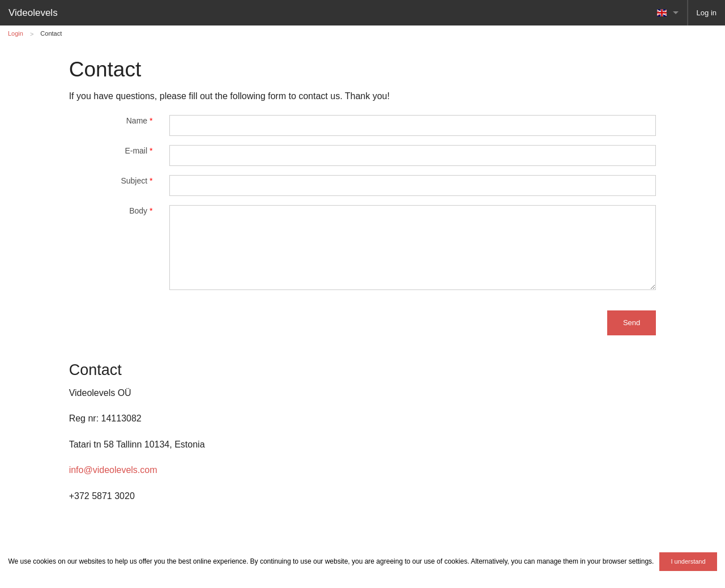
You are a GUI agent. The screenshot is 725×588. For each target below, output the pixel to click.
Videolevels (33, 13)
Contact (51, 33)
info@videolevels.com (113, 470)
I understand (688, 561)
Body (141, 211)
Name (140, 121)
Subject (137, 181)
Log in (707, 13)
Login (16, 33)
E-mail (138, 151)
